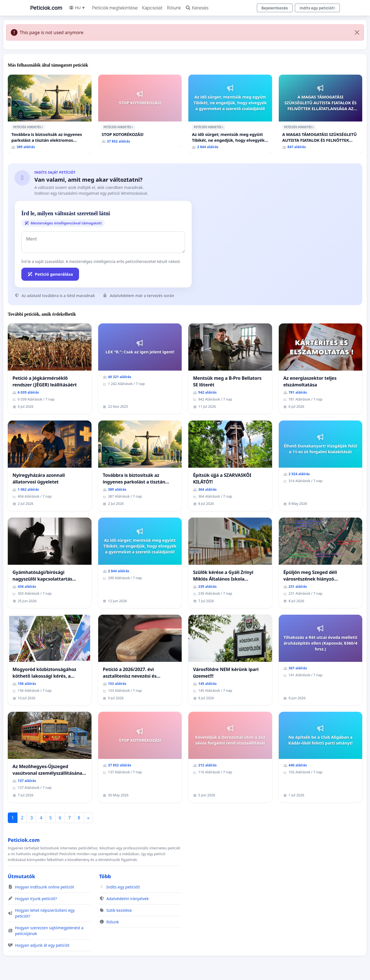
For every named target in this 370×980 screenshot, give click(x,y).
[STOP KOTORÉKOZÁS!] (140, 111)
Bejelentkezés (275, 8)
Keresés (197, 8)
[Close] (357, 32)
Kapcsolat (152, 8)
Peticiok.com (46, 8)
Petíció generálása (50, 274)
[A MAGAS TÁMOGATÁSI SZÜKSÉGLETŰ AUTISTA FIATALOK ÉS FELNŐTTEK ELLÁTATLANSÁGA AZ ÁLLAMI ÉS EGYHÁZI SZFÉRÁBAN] (321, 114)
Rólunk (174, 8)
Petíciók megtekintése (115, 8)
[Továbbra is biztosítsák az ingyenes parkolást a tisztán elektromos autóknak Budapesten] (50, 114)
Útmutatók (21, 876)
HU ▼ (77, 8)
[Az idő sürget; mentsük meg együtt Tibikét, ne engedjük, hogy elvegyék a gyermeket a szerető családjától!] (230, 114)
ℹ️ (42, 127)
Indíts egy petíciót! (317, 8)
